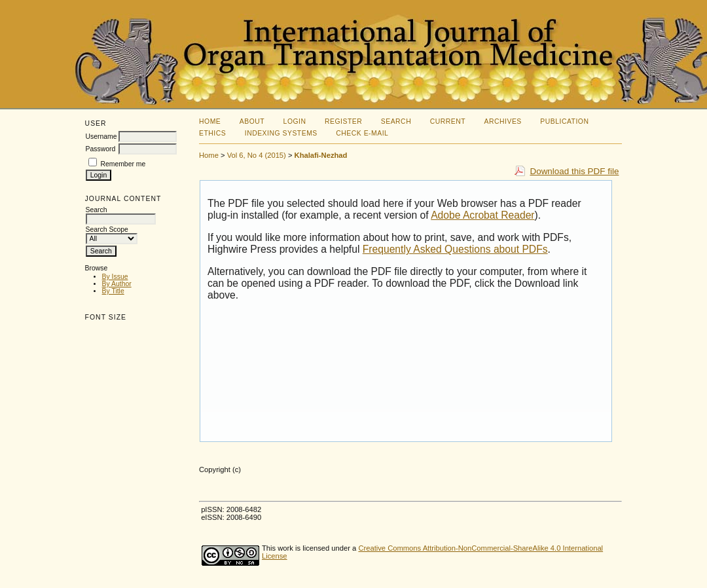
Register (343, 121)
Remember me (123, 164)
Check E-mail (362, 133)
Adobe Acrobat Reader (482, 215)
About (252, 121)
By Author (117, 284)
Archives (503, 121)
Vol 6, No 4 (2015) (257, 155)
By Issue (115, 277)
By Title (113, 291)
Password (101, 149)
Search (396, 121)
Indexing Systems (281, 133)
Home (210, 121)
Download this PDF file (574, 171)
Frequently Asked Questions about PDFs (455, 249)
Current (448, 121)
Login (295, 121)
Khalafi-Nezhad (321, 155)
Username (101, 137)
